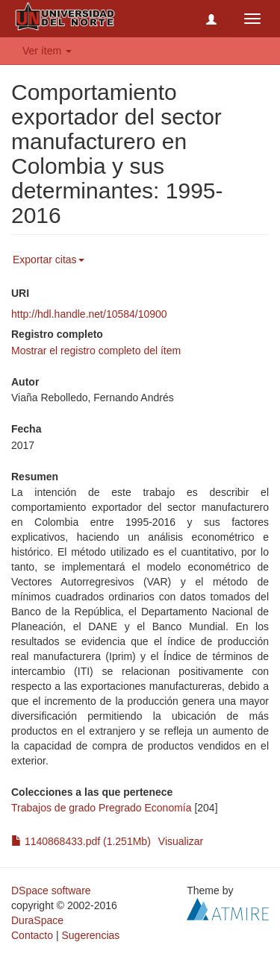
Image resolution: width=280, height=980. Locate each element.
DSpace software (51, 891)
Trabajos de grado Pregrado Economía (102, 808)
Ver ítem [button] (47, 51)
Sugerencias (90, 935)
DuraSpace (37, 920)
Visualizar (181, 841)
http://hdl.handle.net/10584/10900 (89, 314)
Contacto (32, 935)
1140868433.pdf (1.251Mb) (81, 841)
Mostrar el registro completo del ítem (96, 351)
